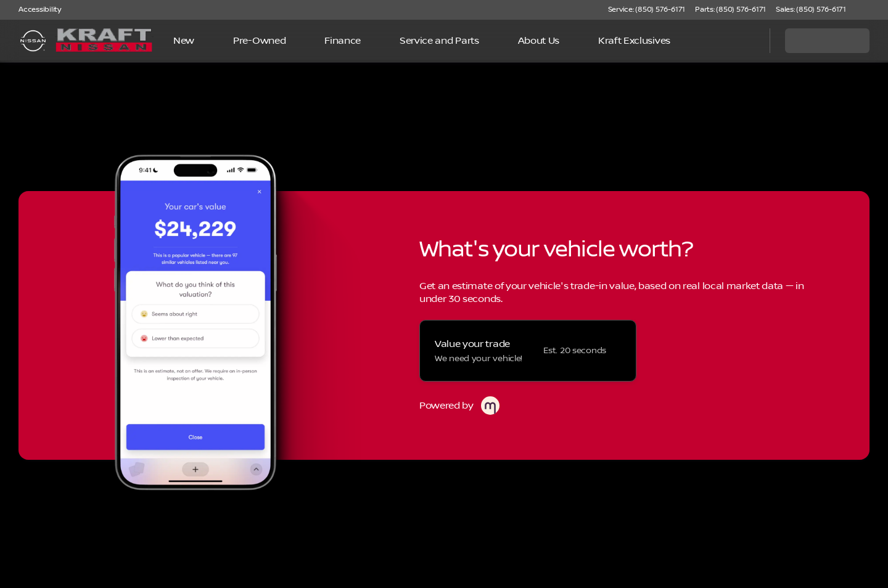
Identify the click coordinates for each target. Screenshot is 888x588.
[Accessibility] (34, 10)
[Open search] (745, 41)
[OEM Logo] (33, 41)
